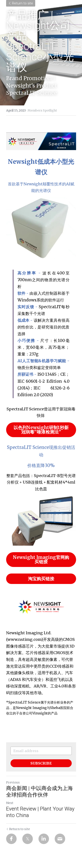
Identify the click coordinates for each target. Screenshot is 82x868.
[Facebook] (11, 839)
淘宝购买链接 (41, 579)
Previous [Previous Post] (13, 782)
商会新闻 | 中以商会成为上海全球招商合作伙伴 (39, 792)
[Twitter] (28, 839)
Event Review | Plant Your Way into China (40, 812)
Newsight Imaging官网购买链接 (41, 559)
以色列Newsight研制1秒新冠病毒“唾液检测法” (41, 430)
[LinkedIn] (44, 839)
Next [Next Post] (10, 803)
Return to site (21, 3)
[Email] (60, 839)
